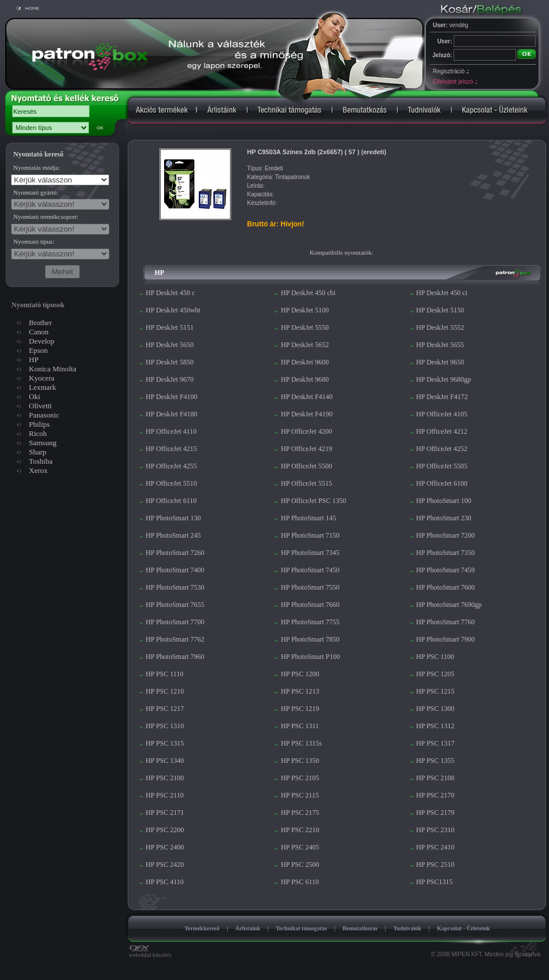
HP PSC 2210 (300, 830)
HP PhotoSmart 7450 (310, 570)
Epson (38, 350)
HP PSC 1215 (435, 691)
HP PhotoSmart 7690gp (449, 605)
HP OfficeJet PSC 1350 (314, 501)
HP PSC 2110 (165, 795)
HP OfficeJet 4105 (442, 414)
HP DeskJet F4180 (172, 414)
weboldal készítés (150, 952)
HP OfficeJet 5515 (307, 483)
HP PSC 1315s (301, 743)
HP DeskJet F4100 (172, 397)
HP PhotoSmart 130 (173, 518)
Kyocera (42, 378)
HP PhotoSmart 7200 (446, 535)
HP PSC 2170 (435, 795)
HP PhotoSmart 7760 (446, 622)
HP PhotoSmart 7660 (310, 605)
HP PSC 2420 (165, 865)
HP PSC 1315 (165, 743)
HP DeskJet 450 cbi (308, 293)
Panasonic (44, 415)
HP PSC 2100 (165, 778)
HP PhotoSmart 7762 (175, 639)
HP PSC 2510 (435, 865)
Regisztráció (451, 71)
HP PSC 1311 (300, 726)
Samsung (43, 443)
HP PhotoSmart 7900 (446, 639)
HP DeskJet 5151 (170, 327)
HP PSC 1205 (435, 674)
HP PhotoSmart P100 (310, 657)
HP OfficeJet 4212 (442, 431)
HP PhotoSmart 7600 (446, 587)
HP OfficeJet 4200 (307, 431)
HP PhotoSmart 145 (309, 518)
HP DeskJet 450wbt (173, 310)
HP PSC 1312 (435, 726)
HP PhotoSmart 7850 (310, 639)
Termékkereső (202, 928)
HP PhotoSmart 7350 (446, 553)
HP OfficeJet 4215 (171, 449)
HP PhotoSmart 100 (444, 501)
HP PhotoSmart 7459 (446, 570)
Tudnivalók (407, 928)
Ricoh (38, 433)
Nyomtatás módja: (37, 167)
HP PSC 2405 (300, 847)
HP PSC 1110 (164, 674)
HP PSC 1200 (300, 674)
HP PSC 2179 (435, 813)
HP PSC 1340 (165, 761)
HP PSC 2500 (300, 865)
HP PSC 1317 (435, 743)
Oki (35, 396)
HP (34, 359)
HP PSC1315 (434, 882)
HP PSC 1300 (435, 709)
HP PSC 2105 (300, 778)
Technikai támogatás (301, 928)
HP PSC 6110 (300, 882)
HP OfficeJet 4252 (442, 449)
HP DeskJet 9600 (305, 362)
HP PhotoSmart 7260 (175, 553)
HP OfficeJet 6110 (171, 501)
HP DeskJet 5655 (440, 345)
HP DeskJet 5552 (440, 327)
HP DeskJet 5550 (305, 327)
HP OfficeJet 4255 (171, 466)
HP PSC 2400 (165, 847)
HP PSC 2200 (165, 830)
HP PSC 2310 (435, 830)
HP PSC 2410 (435, 847)
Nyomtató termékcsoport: (46, 217)
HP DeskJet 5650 (170, 345)
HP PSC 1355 (435, 761)
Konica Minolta (53, 369)
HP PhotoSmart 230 (444, 518)
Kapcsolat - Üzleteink (463, 928)
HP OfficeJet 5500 (307, 466)
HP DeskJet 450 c (170, 293)
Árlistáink (248, 928)
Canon (39, 332)
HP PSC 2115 (300, 795)
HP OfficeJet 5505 (442, 466)
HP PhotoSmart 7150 (310, 535)
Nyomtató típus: (34, 241)
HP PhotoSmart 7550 (310, 587)
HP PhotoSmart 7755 (310, 622)
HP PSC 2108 (435, 778)
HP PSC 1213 (300, 691)
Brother (40, 323)
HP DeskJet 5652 (305, 345)
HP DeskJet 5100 (305, 310)
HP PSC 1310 (165, 726)
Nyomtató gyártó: (36, 192)
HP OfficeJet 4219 (307, 449)
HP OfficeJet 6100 (442, 483)
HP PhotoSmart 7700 (175, 622)
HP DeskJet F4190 (307, 414)
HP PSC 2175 (300, 813)
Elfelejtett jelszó (455, 82)
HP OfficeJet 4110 (171, 431)
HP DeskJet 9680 (305, 379)
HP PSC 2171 (165, 813)
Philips (39, 424)
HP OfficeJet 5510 (171, 483)
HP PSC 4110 (165, 882)
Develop (42, 341)
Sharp (38, 452)
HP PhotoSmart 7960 (175, 657)
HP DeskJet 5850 (170, 362)
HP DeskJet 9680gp (444, 379)
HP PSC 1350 (300, 761)
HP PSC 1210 (165, 691)
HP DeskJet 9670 (170, 379)
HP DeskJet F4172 (442, 397)
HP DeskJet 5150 (440, 310)
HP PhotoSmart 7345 (310, 553)
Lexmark (42, 387)
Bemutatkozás (360, 928)
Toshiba (41, 461)
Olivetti (40, 406)
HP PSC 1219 (300, 709)
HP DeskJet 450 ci (442, 293)
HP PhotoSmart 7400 (175, 570)
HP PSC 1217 (165, 709)
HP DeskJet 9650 (440, 362)
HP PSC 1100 (435, 657)
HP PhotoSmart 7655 (175, 605)
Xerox (38, 470)
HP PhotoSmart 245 (173, 535)
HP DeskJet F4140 (307, 397)
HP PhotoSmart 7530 (175, 587)
